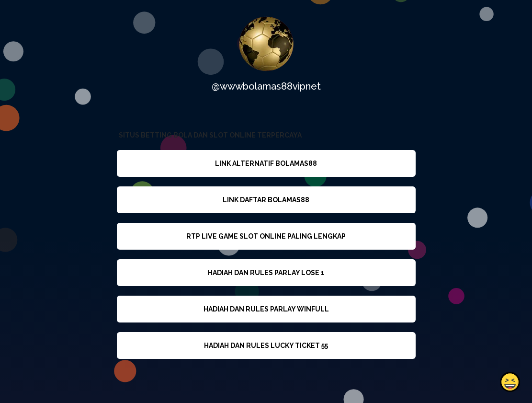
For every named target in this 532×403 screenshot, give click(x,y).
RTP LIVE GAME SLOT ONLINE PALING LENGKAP (266, 236)
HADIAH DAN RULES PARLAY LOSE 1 (266, 273)
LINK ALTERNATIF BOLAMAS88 (266, 163)
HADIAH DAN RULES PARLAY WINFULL (266, 309)
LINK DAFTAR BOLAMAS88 (266, 200)
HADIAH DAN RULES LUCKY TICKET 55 (266, 345)
